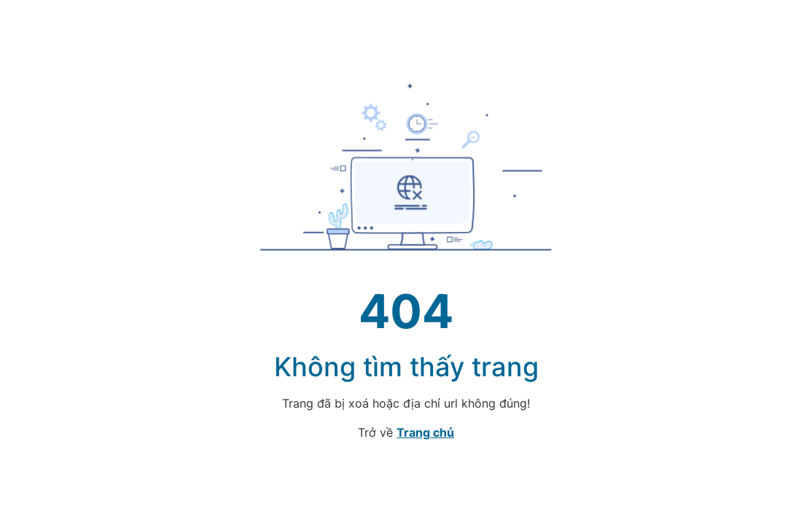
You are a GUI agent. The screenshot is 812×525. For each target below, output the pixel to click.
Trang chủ (425, 432)
